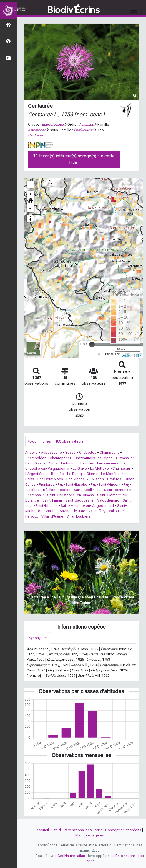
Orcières (114, 479)
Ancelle (32, 452)
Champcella (109, 452)
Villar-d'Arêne (52, 516)
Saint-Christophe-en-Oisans (71, 495)
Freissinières (108, 463)
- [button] (30, 209)
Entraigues (85, 463)
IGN (139, 355)
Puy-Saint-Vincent (106, 485)
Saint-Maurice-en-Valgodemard (87, 506)
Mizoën (98, 479)
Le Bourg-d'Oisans (82, 474)
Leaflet (126, 355)
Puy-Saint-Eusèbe (73, 485)
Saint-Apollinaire (87, 490)
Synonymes (38, 638)
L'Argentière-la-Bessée (45, 474)
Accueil (43, 830)
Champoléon (36, 458)
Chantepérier (60, 458)
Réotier (65, 490)
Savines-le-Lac (72, 511)
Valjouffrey (97, 511)
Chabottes (88, 452)
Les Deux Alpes (50, 479)
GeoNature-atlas (71, 856)
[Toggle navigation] (134, 10)
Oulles (30, 485)
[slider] (92, 344)
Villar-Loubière (79, 516)
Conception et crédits (123, 830)
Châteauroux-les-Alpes (94, 458)
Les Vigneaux (77, 479)
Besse (71, 452)
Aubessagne (51, 452)
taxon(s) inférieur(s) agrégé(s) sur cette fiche (74, 159)
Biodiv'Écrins (73, 10)
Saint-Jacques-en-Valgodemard (92, 500)
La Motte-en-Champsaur (111, 468)
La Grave (80, 468)
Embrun (67, 463)
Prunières (47, 485)
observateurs (69, 441)
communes (39, 441)
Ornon (129, 479)
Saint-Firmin (52, 500)
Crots (53, 463)
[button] (30, 201)
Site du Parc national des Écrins (77, 830)
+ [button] (30, 194)
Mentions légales (90, 835)
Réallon (49, 490)
